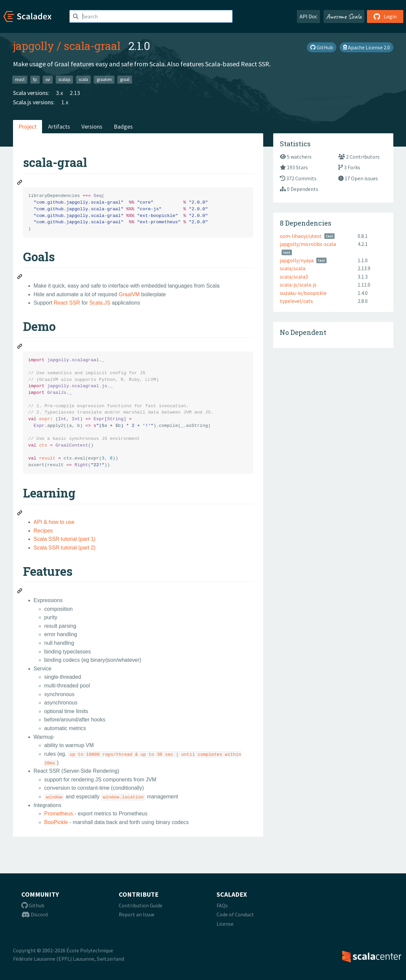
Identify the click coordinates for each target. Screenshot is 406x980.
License (225, 924)
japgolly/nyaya (297, 260)
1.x (65, 102)
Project (28, 126)
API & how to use (54, 522)
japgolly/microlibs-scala (308, 244)
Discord (35, 914)
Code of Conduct (235, 914)
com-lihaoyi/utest (301, 236)
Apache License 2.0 (366, 47)
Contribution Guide (141, 905)
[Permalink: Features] (20, 592)
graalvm (104, 79)
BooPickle (56, 822)
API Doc (308, 16)
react (20, 79)
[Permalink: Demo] (20, 347)
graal (125, 79)
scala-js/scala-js (298, 285)
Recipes (43, 531)
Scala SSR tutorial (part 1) (65, 539)
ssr (48, 79)
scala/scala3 (294, 277)
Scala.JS (100, 303)
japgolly (34, 46)
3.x (60, 93)
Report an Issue (137, 914)
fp (35, 79)
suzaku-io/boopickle (303, 293)
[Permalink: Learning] (20, 514)
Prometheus (59, 814)
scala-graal (92, 46)
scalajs (64, 79)
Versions (92, 126)
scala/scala (293, 268)
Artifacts (59, 126)
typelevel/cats (296, 301)
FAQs (222, 905)
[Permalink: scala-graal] (20, 183)
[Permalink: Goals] (20, 278)
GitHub (322, 47)
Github (33, 905)
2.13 (75, 93)
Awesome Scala (344, 16)
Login (385, 16)
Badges (123, 126)
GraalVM (129, 294)
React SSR (67, 303)
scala (83, 79)
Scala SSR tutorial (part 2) (65, 548)
